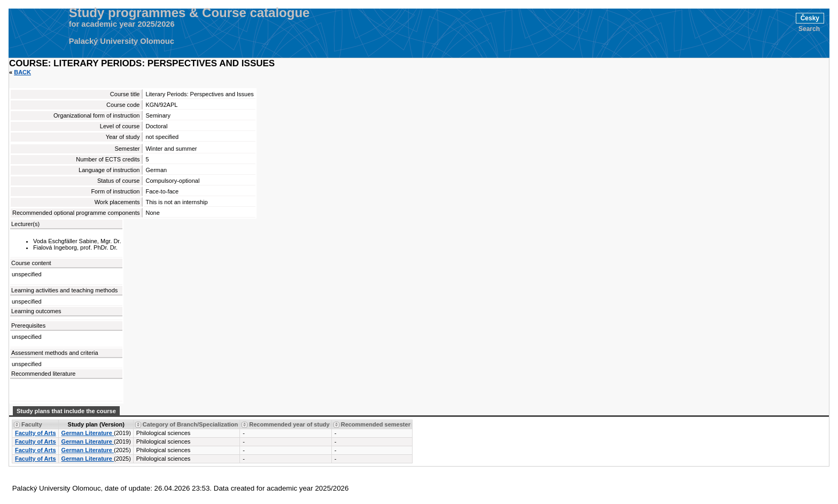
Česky (810, 18)
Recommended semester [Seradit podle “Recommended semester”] (376, 424)
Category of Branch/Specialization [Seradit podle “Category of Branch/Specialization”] (190, 424)
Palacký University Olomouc (122, 41)
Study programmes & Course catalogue (189, 13)
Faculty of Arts (36, 433)
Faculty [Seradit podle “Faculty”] (32, 424)
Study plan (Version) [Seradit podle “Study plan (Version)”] (96, 424)
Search (809, 29)
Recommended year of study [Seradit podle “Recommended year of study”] (289, 424)
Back (22, 72)
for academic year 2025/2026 (122, 24)
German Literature (88, 433)
